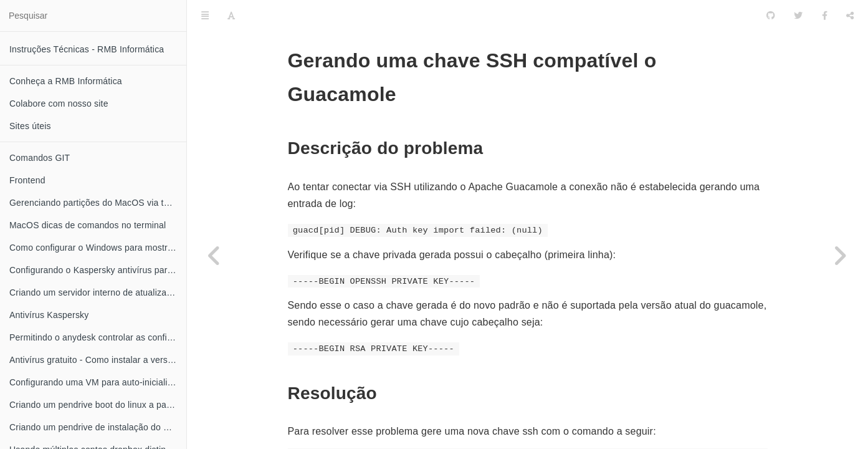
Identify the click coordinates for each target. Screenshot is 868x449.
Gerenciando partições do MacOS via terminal (98, 203)
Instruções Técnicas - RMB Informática (87, 49)
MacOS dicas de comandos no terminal (88, 225)
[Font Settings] (231, 16)
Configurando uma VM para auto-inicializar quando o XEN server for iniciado (98, 382)
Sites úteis (30, 126)
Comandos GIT (40, 158)
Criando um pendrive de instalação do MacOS (98, 427)
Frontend (27, 180)
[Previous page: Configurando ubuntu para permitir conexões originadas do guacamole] (215, 256)
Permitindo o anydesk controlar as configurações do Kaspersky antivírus (98, 337)
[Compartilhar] (850, 16)
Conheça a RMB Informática (66, 81)
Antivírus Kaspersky (49, 315)
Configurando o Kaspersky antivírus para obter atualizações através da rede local (98, 270)
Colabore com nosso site (59, 104)
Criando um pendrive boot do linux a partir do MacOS (98, 405)
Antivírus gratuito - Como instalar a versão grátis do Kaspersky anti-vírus (98, 360)
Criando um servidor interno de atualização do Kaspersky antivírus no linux (98, 292)
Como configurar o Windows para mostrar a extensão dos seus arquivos (98, 248)
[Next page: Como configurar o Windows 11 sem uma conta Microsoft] (840, 256)
